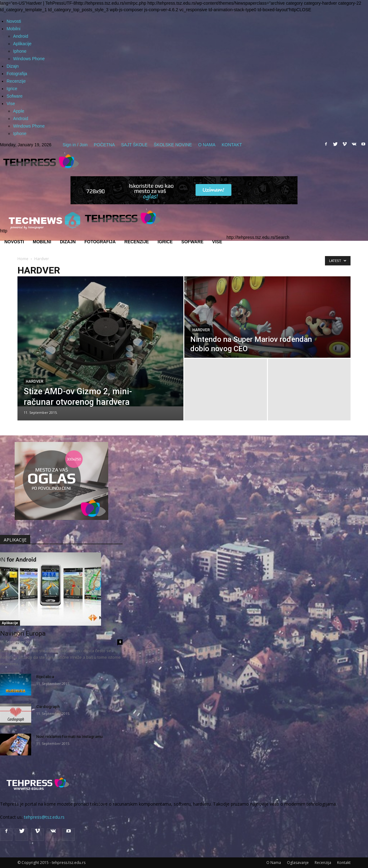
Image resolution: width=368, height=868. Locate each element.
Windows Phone (29, 59)
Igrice (12, 89)
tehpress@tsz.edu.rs (44, 817)
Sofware (15, 96)
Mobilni (13, 29)
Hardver (35, 381)
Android (21, 36)
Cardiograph (48, 707)
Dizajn (13, 66)
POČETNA (104, 145)
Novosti (14, 21)
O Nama (274, 863)
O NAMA (207, 145)
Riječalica (45, 677)
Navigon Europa (23, 633)
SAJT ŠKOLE (134, 145)
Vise (11, 104)
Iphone (20, 51)
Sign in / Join (75, 145)
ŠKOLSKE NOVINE (173, 145)
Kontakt (344, 863)
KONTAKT (232, 145)
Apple (19, 111)
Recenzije (16, 81)
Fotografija (17, 74)
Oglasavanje (298, 863)
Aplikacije (22, 44)
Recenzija (323, 863)
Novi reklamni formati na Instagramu (69, 737)
